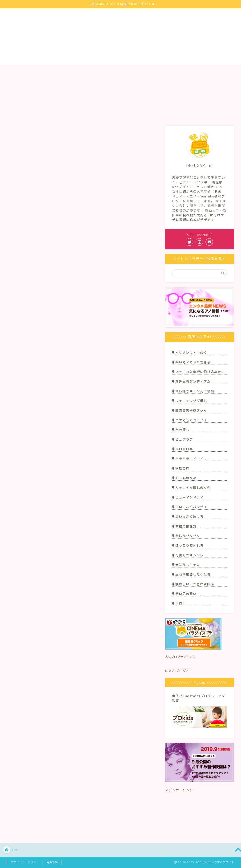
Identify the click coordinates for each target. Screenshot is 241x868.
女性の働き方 (184, 526)
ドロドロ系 (183, 449)
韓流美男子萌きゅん (190, 410)
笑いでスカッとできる (191, 362)
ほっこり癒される (188, 545)
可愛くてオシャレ (188, 555)
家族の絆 (181, 468)
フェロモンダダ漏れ (190, 401)
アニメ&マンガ (101, 130)
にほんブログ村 (177, 671)
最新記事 (26, 130)
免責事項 (52, 862)
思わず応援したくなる (191, 574)
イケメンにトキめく (190, 352)
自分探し (181, 430)
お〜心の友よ (184, 478)
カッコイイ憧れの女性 (191, 488)
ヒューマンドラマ (188, 497)
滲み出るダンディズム (191, 381)
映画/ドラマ (73, 71)
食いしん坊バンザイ (190, 507)
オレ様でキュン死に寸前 (193, 391)
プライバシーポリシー (25, 862)
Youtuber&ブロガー (139, 130)
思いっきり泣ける (188, 516)
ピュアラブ (183, 439)
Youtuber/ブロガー (121, 71)
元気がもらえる (186, 565)
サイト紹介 (28, 71)
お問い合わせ (214, 71)
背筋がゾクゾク (186, 536)
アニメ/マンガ (168, 71)
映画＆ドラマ (64, 130)
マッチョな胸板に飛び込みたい (198, 372)
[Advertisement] (199, 813)
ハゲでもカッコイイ (190, 420)
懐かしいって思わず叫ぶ (193, 584)
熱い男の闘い (184, 594)
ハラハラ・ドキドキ (190, 459)
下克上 (179, 603)
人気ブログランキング (180, 657)
